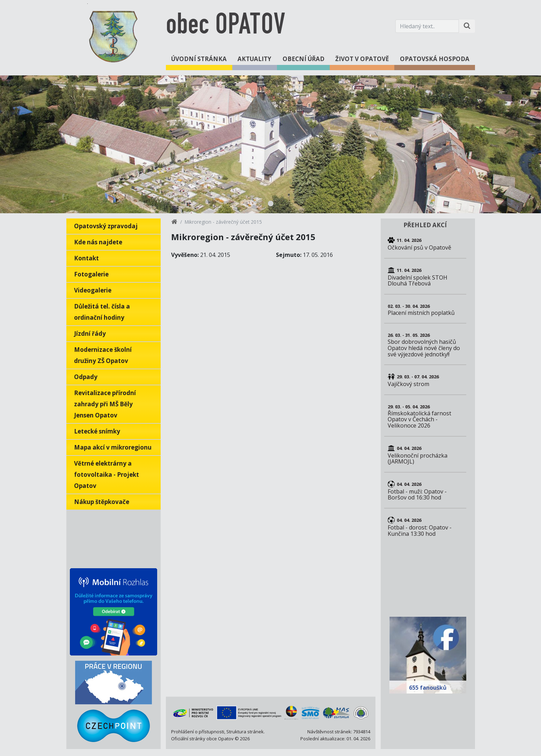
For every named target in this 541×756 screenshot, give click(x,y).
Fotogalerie (91, 274)
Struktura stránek (245, 732)
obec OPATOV (225, 26)
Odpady (86, 377)
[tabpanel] (270, 144)
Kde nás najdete (98, 242)
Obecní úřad (304, 59)
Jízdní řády (90, 333)
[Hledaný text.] (427, 26)
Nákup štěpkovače (102, 502)
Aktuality (254, 59)
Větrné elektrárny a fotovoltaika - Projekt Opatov (107, 475)
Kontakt (86, 258)
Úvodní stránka (199, 59)
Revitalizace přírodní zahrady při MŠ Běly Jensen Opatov (105, 404)
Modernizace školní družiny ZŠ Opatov (103, 355)
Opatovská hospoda (435, 59)
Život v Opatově (362, 59)
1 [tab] (271, 203)
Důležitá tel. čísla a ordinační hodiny (102, 312)
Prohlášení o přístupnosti (198, 732)
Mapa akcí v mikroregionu (113, 447)
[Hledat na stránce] (467, 26)
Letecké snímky (97, 431)
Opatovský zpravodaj (106, 226)
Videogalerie (93, 290)
